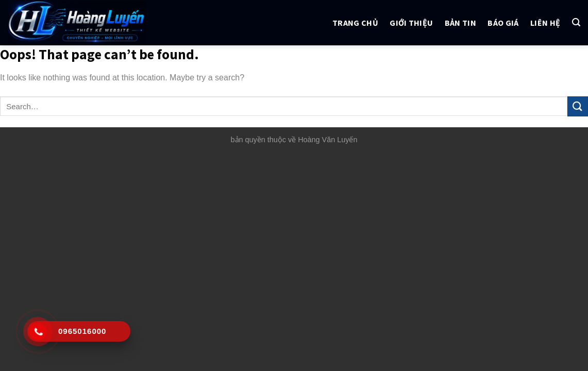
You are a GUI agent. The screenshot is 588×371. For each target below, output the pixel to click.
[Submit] (578, 106)
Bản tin (460, 23)
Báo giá (503, 23)
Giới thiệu (411, 23)
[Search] (576, 22)
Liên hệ (545, 23)
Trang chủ (355, 23)
